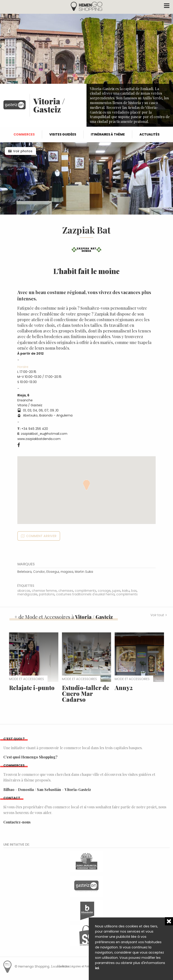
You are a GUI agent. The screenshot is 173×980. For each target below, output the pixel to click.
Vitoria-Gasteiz (78, 789)
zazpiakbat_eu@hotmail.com (44, 434)
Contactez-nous (17, 822)
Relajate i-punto (32, 688)
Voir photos (23, 151)
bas (134, 591)
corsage (104, 591)
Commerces (24, 134)
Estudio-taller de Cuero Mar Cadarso (86, 693)
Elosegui (53, 572)
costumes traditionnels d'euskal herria (85, 594)
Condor (39, 572)
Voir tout (157, 615)
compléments (85, 591)
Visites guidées (63, 134)
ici (97, 968)
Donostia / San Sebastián (40, 789)
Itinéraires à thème (108, 134)
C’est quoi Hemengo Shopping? (30, 757)
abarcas (24, 591)
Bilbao (9, 789)
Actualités (149, 134)
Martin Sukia (84, 572)
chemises (66, 591)
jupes (116, 591)
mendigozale (27, 594)
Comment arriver (41, 536)
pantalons (47, 594)
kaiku (126, 591)
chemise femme (44, 591)
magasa (67, 572)
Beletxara (24, 572)
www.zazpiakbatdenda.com (39, 439)
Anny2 (124, 688)
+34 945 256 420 (35, 429)
